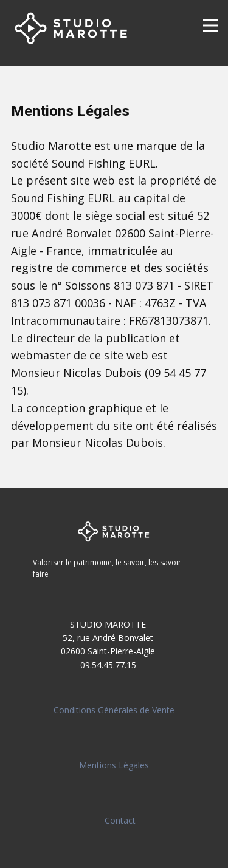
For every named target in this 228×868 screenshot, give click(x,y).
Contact (120, 820)
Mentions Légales (114, 765)
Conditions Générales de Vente (114, 710)
